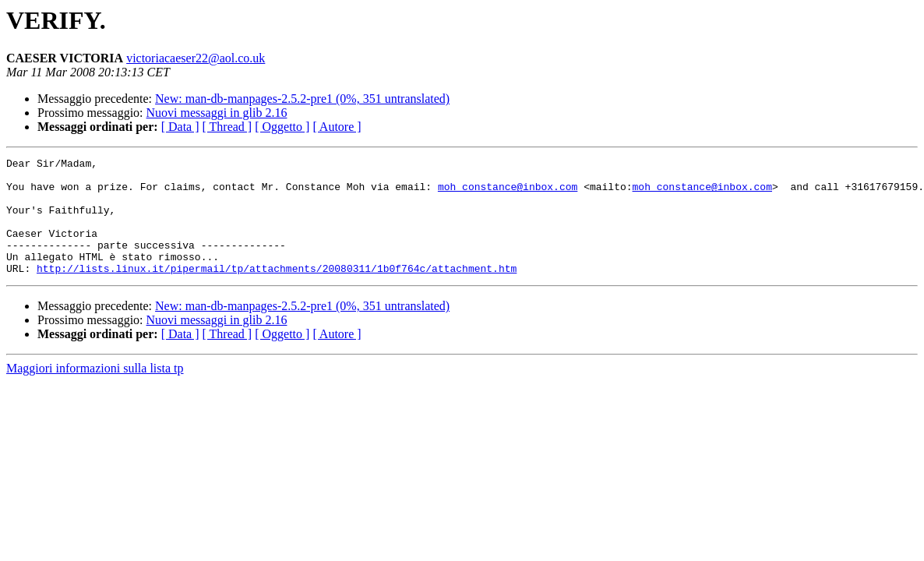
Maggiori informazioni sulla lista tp (95, 392)
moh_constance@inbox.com (508, 193)
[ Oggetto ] (282, 127)
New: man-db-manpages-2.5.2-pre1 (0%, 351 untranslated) (302, 99)
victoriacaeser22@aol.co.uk (196, 58)
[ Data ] (180, 127)
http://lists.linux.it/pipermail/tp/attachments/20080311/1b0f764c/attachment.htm (277, 291)
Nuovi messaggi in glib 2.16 (217, 113)
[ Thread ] (227, 127)
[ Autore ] (337, 127)
